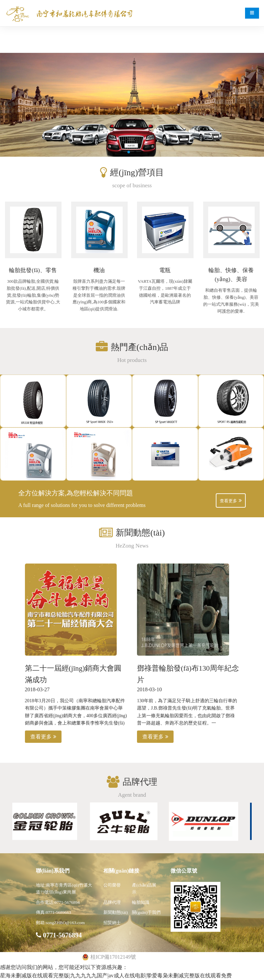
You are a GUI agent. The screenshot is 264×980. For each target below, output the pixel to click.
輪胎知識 (141, 902)
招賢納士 (112, 923)
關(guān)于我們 (146, 912)
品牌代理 (112, 902)
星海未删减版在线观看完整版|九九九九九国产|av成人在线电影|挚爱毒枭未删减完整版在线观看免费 (116, 976)
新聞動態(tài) (116, 912)
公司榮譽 (112, 885)
